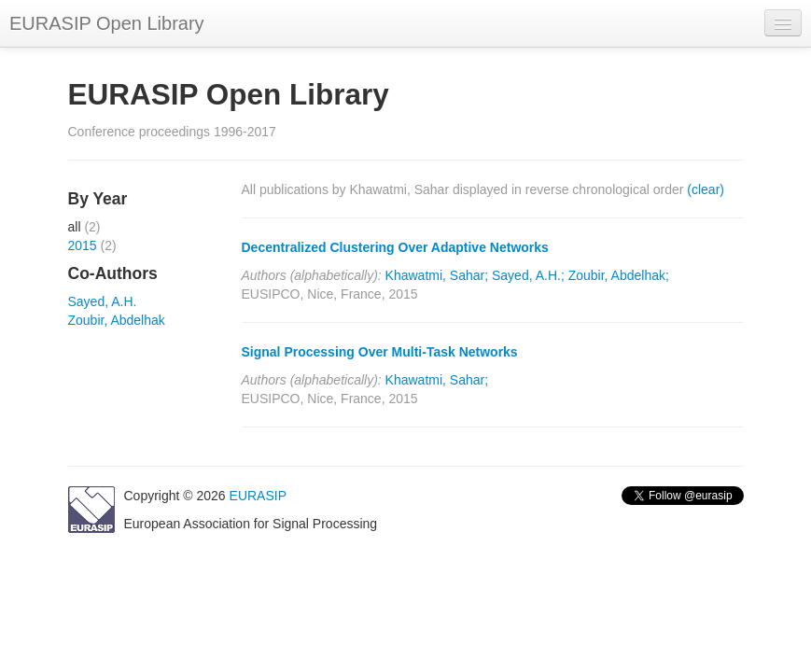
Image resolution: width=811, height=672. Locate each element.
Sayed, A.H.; (528, 275)
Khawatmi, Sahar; (437, 275)
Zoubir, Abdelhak (117, 320)
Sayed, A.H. (103, 301)
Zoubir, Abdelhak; (619, 275)
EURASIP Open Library (107, 23)
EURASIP (258, 496)
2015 (83, 245)
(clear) (706, 189)
